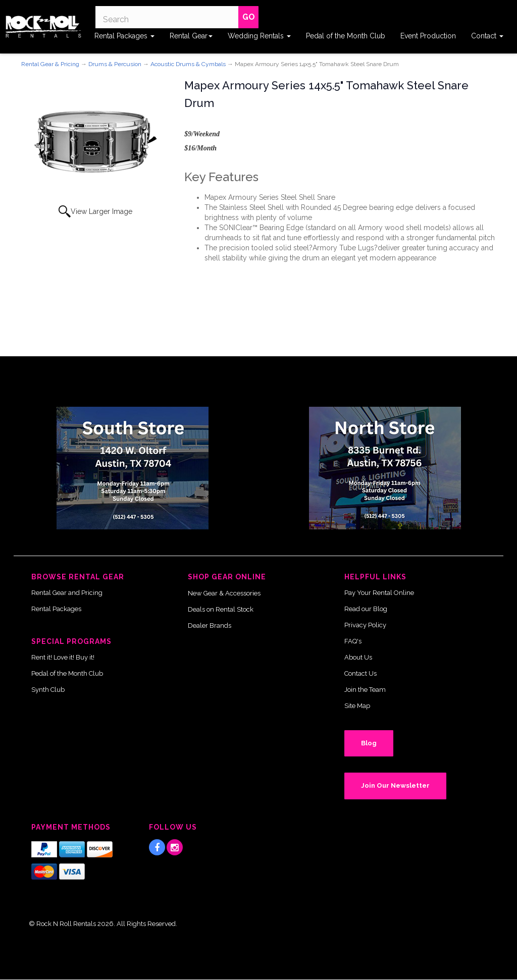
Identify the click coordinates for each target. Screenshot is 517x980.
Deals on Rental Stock (221, 609)
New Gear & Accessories (224, 593)
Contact (487, 36)
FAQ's (353, 641)
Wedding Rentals (259, 36)
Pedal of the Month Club (346, 36)
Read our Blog (366, 609)
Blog (369, 743)
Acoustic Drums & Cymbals (188, 64)
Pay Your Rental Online (379, 593)
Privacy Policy (365, 625)
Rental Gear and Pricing (67, 593)
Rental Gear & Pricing (50, 64)
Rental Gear (191, 36)
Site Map (357, 706)
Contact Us (360, 673)
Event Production (428, 36)
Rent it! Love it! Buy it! (63, 657)
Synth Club (48, 690)
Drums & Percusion (115, 64)
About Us (358, 657)
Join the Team (365, 690)
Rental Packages (124, 36)
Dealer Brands (210, 625)
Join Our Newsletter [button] (395, 785)
